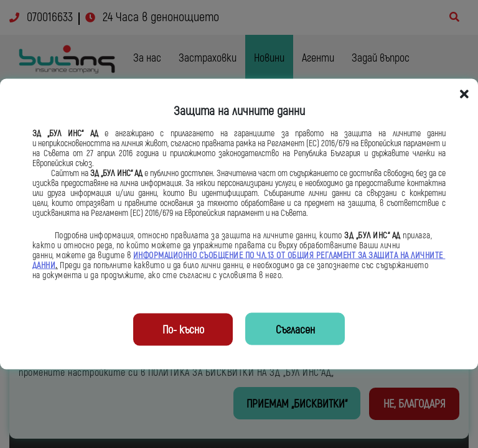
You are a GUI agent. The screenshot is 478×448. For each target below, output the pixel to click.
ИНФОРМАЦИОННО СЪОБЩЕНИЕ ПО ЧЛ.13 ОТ (210, 256)
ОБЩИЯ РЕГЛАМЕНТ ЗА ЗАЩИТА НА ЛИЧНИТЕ (367, 256)
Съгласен (295, 330)
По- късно (183, 330)
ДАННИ (44, 266)
